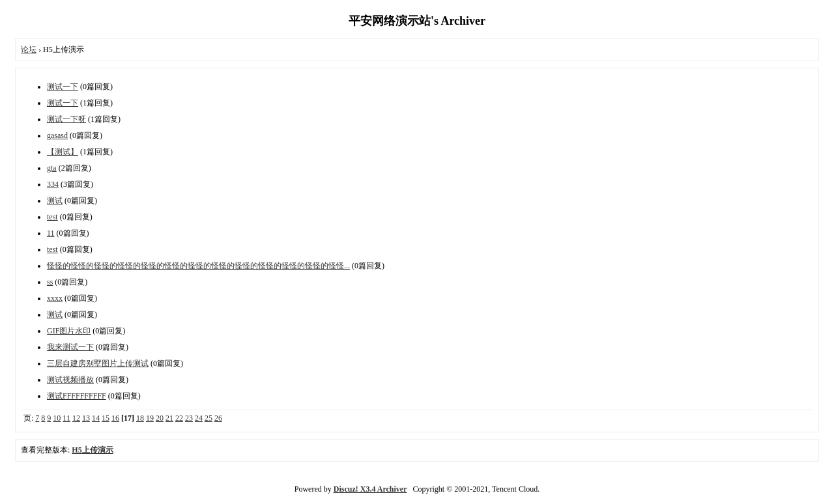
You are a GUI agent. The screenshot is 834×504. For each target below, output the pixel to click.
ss (50, 282)
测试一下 (63, 87)
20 (160, 418)
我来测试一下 (70, 347)
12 (76, 418)
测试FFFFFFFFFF (77, 396)
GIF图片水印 (69, 331)
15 (106, 418)
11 (51, 233)
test (52, 217)
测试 (55, 201)
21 (169, 418)
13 (86, 418)
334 (53, 184)
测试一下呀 (66, 119)
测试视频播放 (70, 380)
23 (189, 418)
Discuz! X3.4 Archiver (370, 489)
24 (199, 418)
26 (218, 418)
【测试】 (63, 152)
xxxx (55, 298)
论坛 (29, 49)
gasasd (57, 135)
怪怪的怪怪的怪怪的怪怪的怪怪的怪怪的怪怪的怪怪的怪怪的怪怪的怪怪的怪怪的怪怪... (198, 266)
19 (150, 418)
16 (115, 418)
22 (179, 418)
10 (57, 418)
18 (140, 418)
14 (96, 418)
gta (52, 168)
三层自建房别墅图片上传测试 (98, 363)
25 (208, 418)
